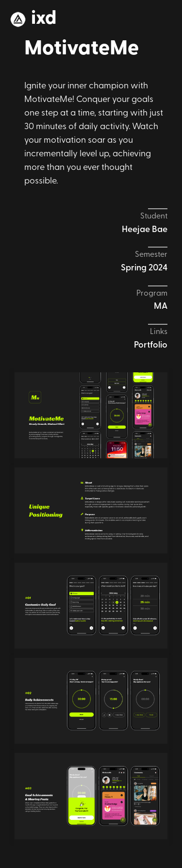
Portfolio (151, 345)
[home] (33, 19)
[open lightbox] (91, 415)
